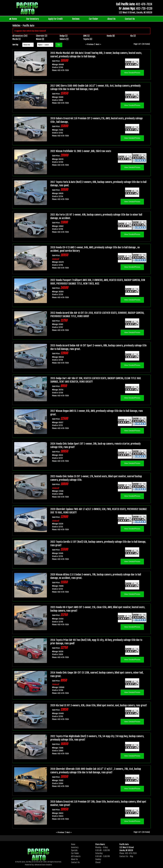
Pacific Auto (124, 844)
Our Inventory (33, 19)
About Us (111, 19)
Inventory (75, 847)
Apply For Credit (55, 19)
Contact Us (130, 19)
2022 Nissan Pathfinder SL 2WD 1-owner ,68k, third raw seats (81, 151)
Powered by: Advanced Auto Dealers (38, 865)
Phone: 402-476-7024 (128, 853)
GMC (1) (86, 36)
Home (13, 19)
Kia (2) (133, 36)
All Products (76, 856)
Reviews (76, 19)
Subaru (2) (64, 39)
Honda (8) (111, 36)
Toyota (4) (88, 39)
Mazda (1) (17, 39)
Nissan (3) (40, 39)
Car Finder (93, 19)
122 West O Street (127, 847)
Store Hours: (100, 844)
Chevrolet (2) (42, 36)
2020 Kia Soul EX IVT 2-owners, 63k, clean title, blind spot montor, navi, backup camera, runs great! (99, 705)
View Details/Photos (132, 73)
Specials (74, 850)
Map (132, 856)
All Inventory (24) (20, 36)
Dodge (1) (64, 36)
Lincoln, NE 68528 (126, 850)
